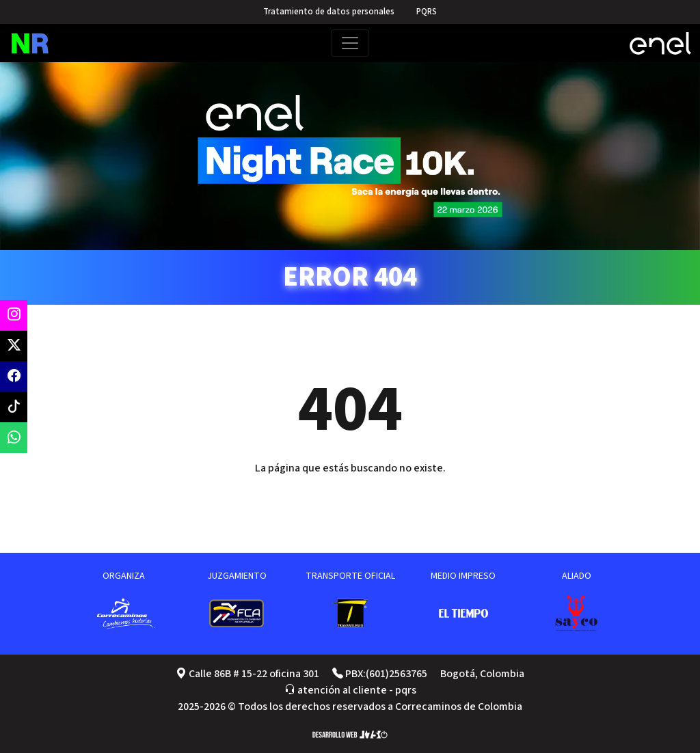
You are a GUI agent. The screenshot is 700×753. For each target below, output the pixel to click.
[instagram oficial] (14, 315)
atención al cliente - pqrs (350, 690)
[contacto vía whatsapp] (14, 438)
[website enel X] (660, 43)
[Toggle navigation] (350, 43)
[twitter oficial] (14, 346)
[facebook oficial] (14, 377)
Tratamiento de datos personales (329, 12)
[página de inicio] (40, 43)
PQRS (427, 12)
